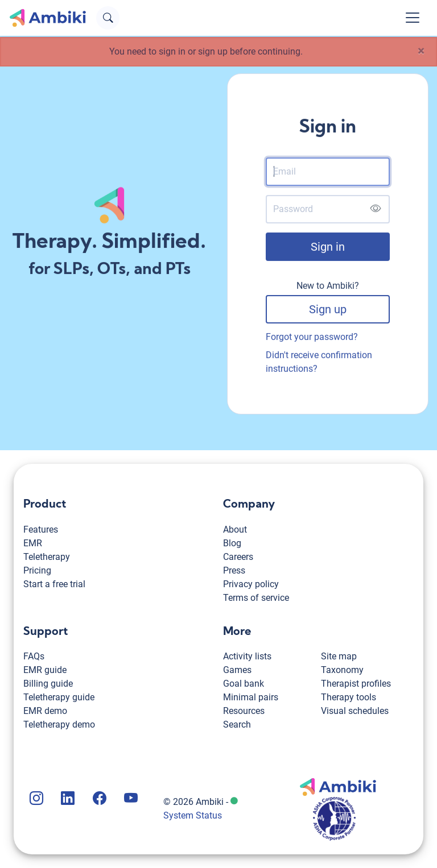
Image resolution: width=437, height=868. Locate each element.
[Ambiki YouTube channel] (130, 800)
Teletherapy (47, 557)
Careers (238, 557)
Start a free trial (54, 584)
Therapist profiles (356, 684)
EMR (33, 543)
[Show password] (375, 212)
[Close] (421, 51)
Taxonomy (342, 670)
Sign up (328, 312)
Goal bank (244, 684)
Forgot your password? (312, 340)
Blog (232, 543)
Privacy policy (251, 584)
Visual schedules (355, 711)
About (235, 529)
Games (237, 670)
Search (237, 724)
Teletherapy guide (59, 697)
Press (234, 570)
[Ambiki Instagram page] (35, 800)
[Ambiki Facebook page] (98, 800)
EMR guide (45, 670)
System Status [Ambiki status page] (193, 815)
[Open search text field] (108, 18)
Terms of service (256, 598)
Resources (244, 711)
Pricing (37, 570)
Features (41, 529)
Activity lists (247, 656)
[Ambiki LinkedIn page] (67, 800)
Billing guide (48, 684)
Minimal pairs (251, 697)
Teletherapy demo (59, 724)
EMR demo (45, 711)
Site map (339, 656)
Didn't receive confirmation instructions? (319, 365)
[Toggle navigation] (413, 18)
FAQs (34, 656)
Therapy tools (349, 697)
